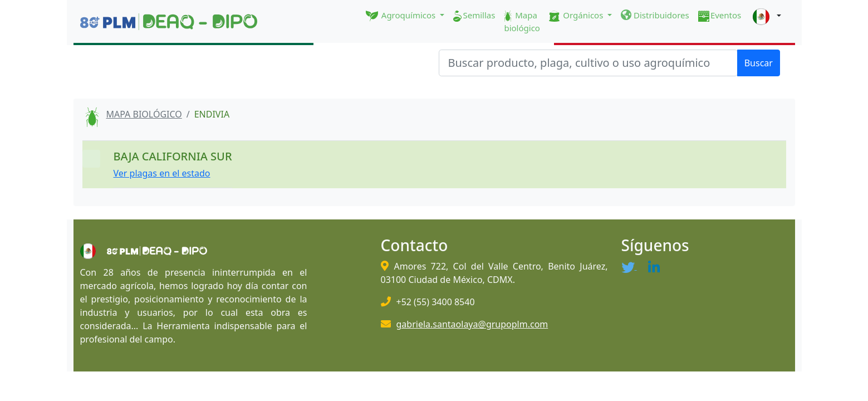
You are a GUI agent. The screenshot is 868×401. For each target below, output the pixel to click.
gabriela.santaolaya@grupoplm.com (472, 324)
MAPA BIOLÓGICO (144, 114)
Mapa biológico (522, 21)
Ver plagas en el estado (162, 173)
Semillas (474, 16)
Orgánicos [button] (577, 16)
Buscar (759, 63)
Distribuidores (655, 15)
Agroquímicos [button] (402, 16)
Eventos (720, 16)
